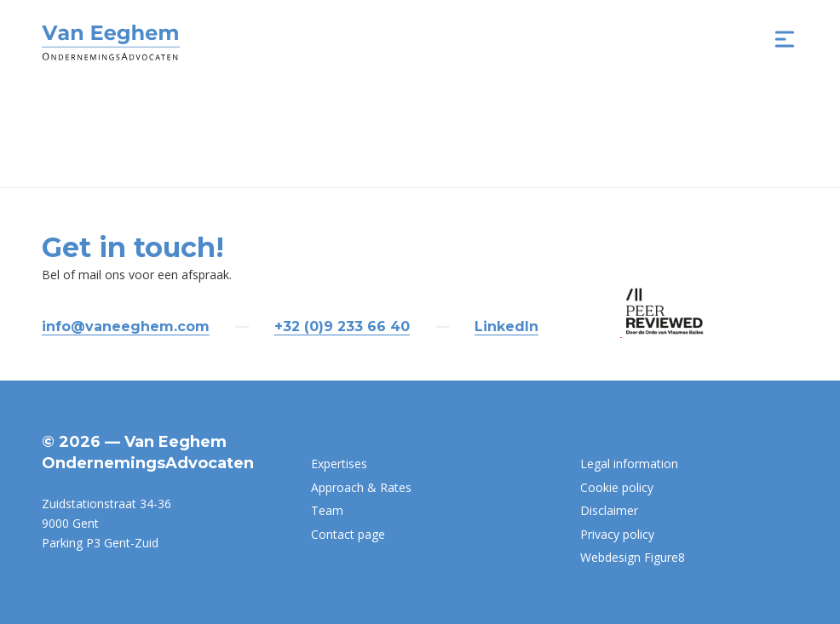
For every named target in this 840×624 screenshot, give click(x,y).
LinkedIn (506, 326)
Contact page (348, 534)
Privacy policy (617, 534)
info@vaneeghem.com (126, 326)
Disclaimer (609, 510)
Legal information (629, 464)
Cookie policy (617, 487)
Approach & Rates (361, 487)
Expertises (339, 464)
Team (327, 510)
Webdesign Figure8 (633, 557)
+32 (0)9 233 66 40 (342, 326)
